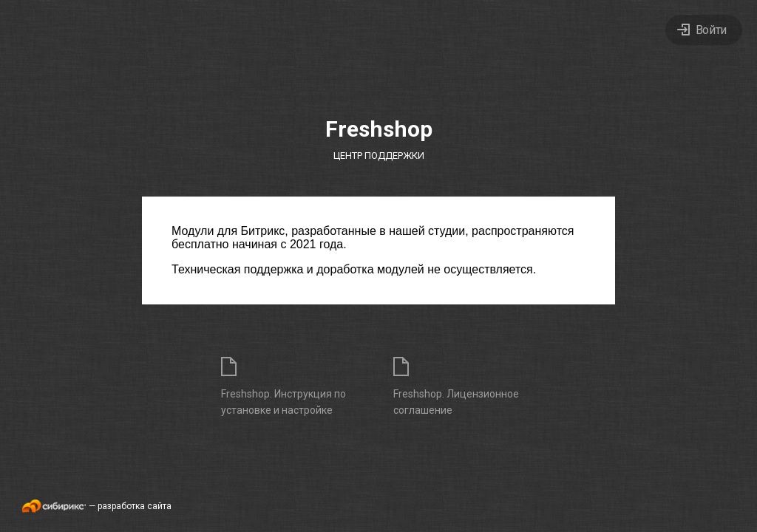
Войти (711, 30)
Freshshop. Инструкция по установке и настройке (284, 402)
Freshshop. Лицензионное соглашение (456, 402)
